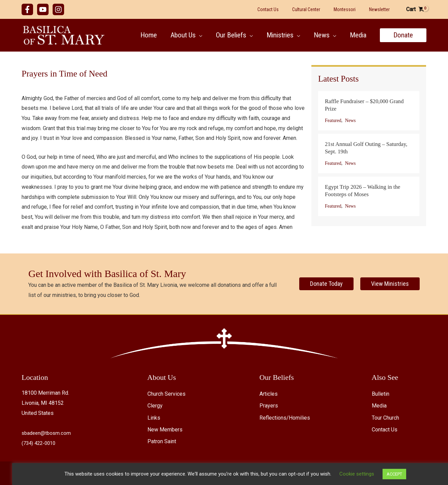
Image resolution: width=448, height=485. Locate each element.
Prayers (269, 406)
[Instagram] (58, 9)
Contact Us (385, 430)
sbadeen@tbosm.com (47, 433)
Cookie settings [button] (345, 474)
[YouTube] (43, 9)
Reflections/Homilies (285, 418)
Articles (269, 394)
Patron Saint (162, 441)
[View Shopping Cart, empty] (415, 9)
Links (154, 418)
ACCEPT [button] (382, 474)
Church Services (166, 394)
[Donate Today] (326, 284)
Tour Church (385, 418)
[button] (196, 35)
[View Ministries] (390, 284)
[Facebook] (27, 9)
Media (379, 406)
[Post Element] (369, 111)
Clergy (155, 406)
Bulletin (381, 394)
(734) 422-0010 (40, 443)
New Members (165, 430)
